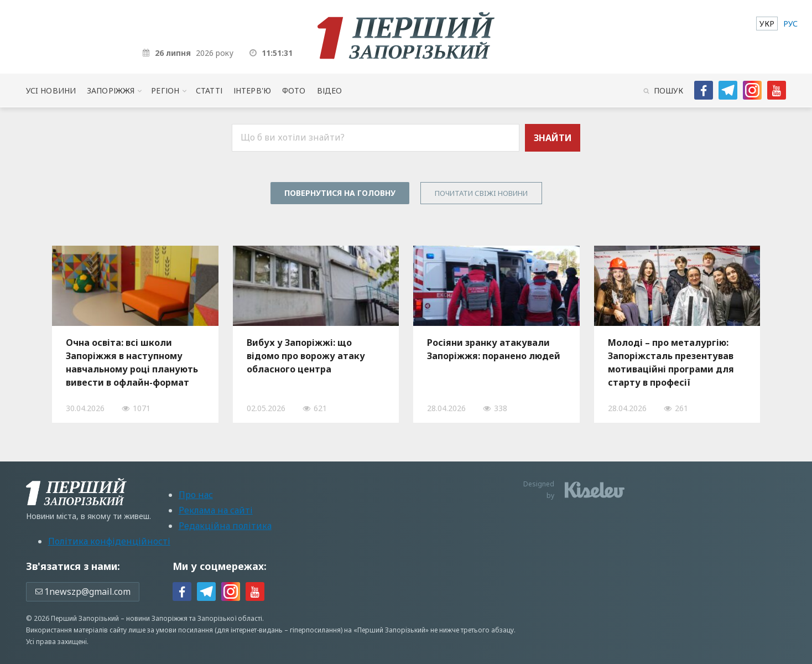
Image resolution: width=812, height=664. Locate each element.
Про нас (196, 495)
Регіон (165, 90)
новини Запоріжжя (157, 618)
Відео (330, 90)
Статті (209, 90)
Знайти (553, 138)
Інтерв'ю (252, 90)
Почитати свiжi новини (481, 193)
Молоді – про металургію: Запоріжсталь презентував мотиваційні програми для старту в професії (671, 362)
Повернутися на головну (340, 193)
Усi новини (51, 90)
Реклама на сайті (216, 510)
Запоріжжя (111, 90)
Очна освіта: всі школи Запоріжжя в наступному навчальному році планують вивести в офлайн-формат (132, 362)
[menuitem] (767, 24)
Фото (294, 90)
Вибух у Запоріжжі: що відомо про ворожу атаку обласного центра (306, 356)
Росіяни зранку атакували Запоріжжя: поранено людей (494, 349)
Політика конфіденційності (109, 541)
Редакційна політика (225, 526)
